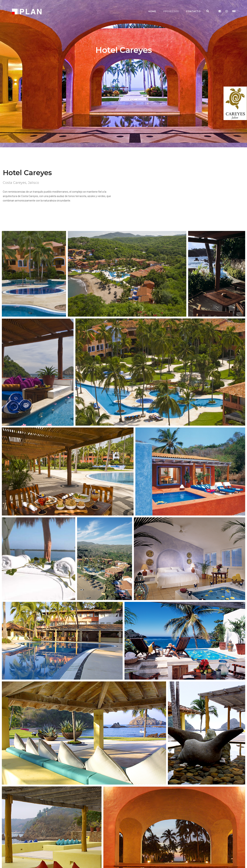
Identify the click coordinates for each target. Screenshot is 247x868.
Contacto (188, 7)
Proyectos (166, 7)
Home (147, 7)
